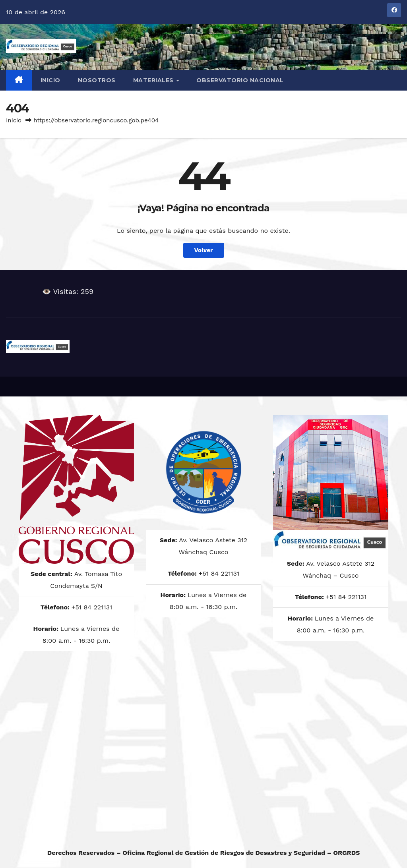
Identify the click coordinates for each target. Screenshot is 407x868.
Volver (204, 250)
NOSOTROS (97, 80)
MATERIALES (154, 80)
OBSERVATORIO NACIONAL (240, 80)
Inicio (50, 80)
